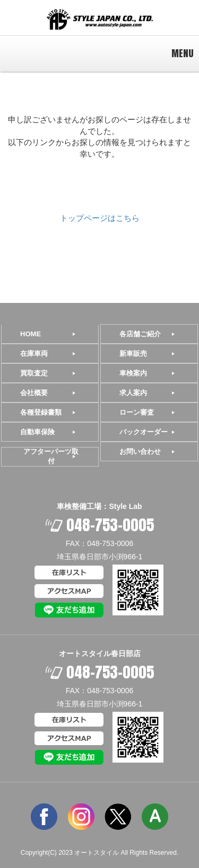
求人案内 (133, 393)
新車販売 (133, 354)
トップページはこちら (100, 218)
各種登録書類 (41, 412)
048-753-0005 (100, 525)
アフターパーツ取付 (51, 457)
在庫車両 (34, 354)
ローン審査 (137, 412)
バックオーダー (144, 432)
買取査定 (34, 373)
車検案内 (133, 373)
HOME (31, 334)
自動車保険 (37, 432)
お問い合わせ (140, 451)
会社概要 (34, 393)
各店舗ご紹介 (140, 334)
